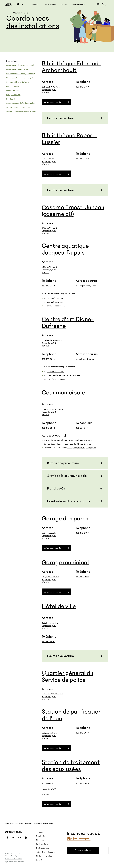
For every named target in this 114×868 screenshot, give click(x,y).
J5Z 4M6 (46, 92)
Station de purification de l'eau (18, 107)
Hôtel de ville (11, 99)
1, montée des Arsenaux (52, 409)
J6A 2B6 (45, 628)
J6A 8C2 (46, 582)
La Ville (14, 823)
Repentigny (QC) (49, 90)
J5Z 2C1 (45, 415)
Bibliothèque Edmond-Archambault (20, 65)
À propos (20, 823)
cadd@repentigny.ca (85, 359)
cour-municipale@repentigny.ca (80, 440)
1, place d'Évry (48, 159)
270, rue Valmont (49, 228)
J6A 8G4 (46, 538)
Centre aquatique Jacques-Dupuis (20, 78)
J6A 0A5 (46, 738)
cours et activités (55, 302)
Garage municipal (13, 95)
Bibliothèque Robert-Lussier (17, 70)
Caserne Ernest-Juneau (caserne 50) (20, 74)
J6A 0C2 (46, 346)
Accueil (8, 823)
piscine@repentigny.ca (86, 286)
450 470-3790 (82, 533)
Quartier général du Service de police (21, 103)
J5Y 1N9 (45, 273)
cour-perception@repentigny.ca (82, 448)
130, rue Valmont (49, 267)
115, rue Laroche (49, 533)
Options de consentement (14, 862)
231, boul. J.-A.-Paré (51, 87)
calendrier (50, 375)
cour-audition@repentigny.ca (78, 444)
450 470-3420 (82, 159)
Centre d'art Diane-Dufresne (18, 82)
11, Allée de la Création (52, 340)
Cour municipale (13, 86)
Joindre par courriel (53, 102)
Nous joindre (29, 823)
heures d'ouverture (55, 298)
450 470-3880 (82, 783)
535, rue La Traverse (51, 733)
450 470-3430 (82, 87)
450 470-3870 (82, 733)
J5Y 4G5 (46, 233)
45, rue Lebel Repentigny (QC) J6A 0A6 (49, 789)
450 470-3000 (48, 642)
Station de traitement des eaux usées (21, 112)
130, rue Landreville (50, 577)
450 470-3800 (82, 577)
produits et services (56, 306)
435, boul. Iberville (50, 623)
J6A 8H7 (46, 164)
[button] (35, 5)
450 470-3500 (48, 428)
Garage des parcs (13, 91)
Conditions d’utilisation (14, 859)
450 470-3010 (48, 359)
